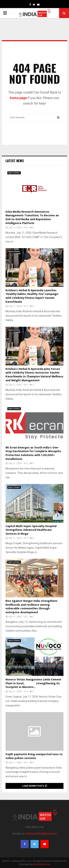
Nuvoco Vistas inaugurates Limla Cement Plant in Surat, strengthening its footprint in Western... (33, 683)
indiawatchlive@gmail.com (41, 834)
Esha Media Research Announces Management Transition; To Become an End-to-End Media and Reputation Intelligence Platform (32, 218)
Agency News (14, 173)
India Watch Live (41, 864)
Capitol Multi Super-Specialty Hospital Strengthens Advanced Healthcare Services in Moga (31, 530)
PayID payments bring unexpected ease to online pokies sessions (34, 756)
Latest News (15, 161)
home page (18, 98)
